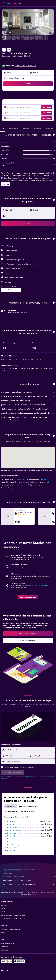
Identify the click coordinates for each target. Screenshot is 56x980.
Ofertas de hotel (5, 893)
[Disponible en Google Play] (7, 961)
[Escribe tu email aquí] (30, 762)
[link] (28, 597)
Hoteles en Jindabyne (11, 848)
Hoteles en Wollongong (12, 830)
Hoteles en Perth (10, 836)
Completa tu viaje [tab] (27, 811)
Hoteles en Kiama (10, 851)
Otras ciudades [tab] (10, 806)
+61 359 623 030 (9, 63)
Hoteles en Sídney (10, 824)
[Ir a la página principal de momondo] (14, 3)
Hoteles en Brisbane (11, 833)
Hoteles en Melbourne (11, 827)
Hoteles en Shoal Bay (11, 842)
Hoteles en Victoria (32, 893)
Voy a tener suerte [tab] (11, 811)
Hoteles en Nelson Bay (12, 845)
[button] (4, 3)
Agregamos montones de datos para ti (29, 881)
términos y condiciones (35, 777)
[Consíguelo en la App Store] (19, 961)
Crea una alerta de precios (37, 586)
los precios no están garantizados (13, 871)
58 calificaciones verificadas (25, 66)
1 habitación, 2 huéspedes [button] (14, 78)
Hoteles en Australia (18, 893)
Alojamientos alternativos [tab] (28, 806)
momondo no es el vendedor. (29, 877)
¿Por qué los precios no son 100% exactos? (29, 884)
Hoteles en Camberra (11, 839)
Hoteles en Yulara (10, 821)
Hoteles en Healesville (46, 893)
